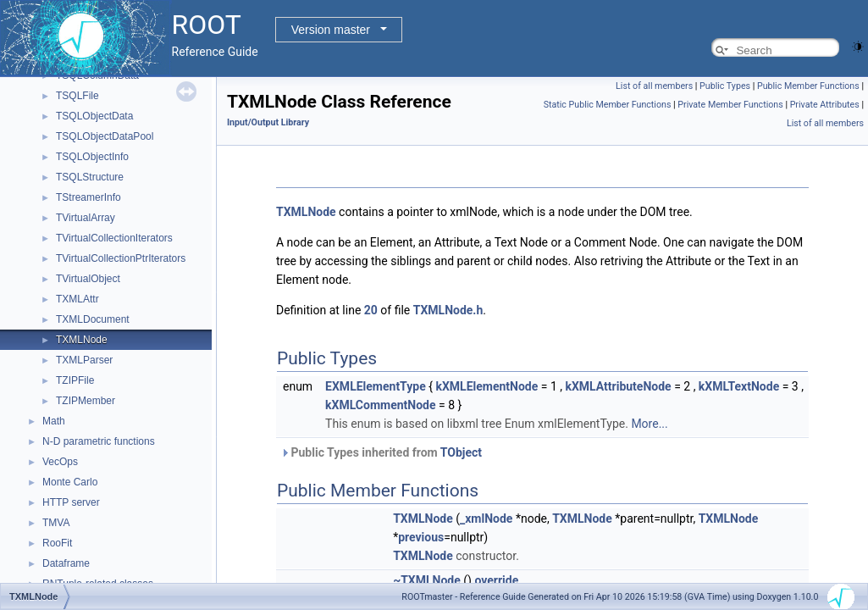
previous (421, 537)
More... (649, 424)
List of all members (654, 86)
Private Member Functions (730, 105)
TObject (461, 452)
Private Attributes (825, 105)
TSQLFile (77, 96)
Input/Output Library (268, 122)
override (496, 580)
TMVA (56, 523)
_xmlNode (486, 518)
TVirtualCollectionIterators (114, 238)
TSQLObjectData (94, 116)
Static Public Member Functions (608, 105)
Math (54, 421)
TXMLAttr (77, 299)
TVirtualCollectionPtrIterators (121, 258)
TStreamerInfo (88, 197)
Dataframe (66, 563)
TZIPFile (75, 380)
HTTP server (71, 502)
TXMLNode (82, 340)
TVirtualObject (88, 279)
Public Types (725, 86)
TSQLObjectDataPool (105, 136)
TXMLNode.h (448, 310)
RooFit (57, 543)
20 (371, 310)
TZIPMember (86, 401)
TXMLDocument (93, 319)
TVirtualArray (86, 218)
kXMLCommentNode (380, 405)
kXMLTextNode (739, 386)
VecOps (60, 462)
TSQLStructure (90, 177)
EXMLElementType (376, 386)
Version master (331, 30)
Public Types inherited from (381, 452)
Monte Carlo (70, 482)
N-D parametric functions (99, 441)
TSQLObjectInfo (92, 157)
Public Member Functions (808, 86)
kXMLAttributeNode (618, 386)
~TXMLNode (427, 580)
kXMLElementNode (487, 386)
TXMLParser (84, 360)
